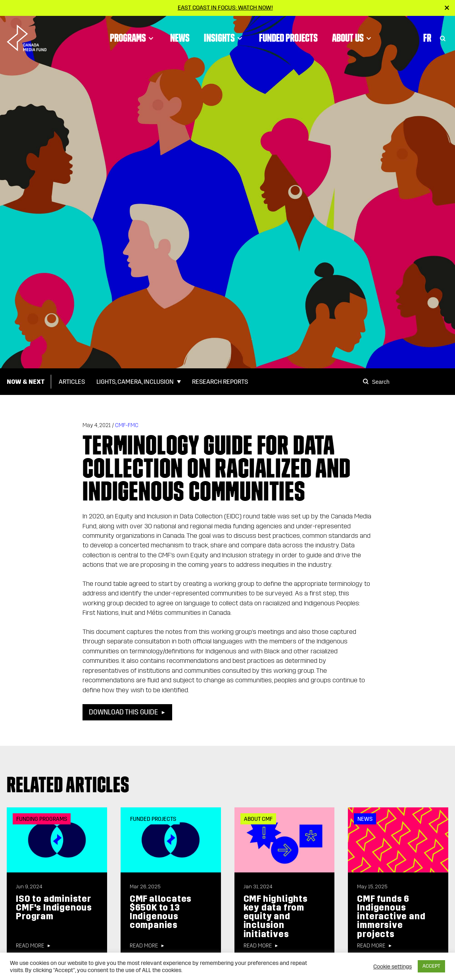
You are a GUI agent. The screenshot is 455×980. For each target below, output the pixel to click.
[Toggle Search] (443, 38)
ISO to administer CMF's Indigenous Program (54, 908)
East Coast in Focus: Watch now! (225, 8)
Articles (72, 382)
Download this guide (123, 712)
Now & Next (26, 382)
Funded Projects (288, 38)
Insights (224, 38)
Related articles (68, 785)
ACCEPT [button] (431, 966)
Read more (30, 946)
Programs (133, 38)
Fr (427, 38)
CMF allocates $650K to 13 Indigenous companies (161, 912)
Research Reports (220, 382)
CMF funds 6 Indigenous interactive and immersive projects (391, 916)
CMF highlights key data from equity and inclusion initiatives (276, 916)
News (180, 38)
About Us (353, 38)
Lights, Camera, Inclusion (135, 382)
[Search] (367, 381)
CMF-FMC (127, 425)
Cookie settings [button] (393, 967)
